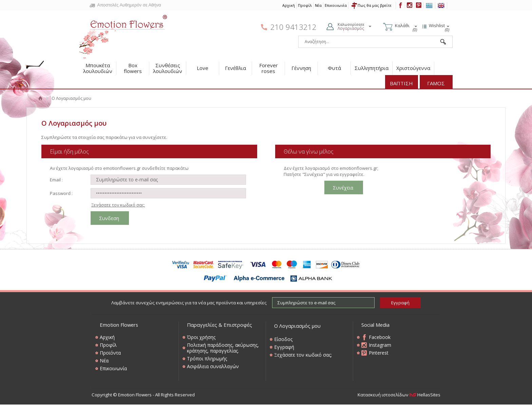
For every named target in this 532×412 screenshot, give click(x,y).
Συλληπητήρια (372, 68)
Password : (61, 193)
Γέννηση (301, 68)
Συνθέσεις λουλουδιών (168, 68)
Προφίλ (305, 5)
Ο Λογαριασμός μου (297, 326)
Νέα (318, 5)
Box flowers (133, 68)
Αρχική (289, 5)
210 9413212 (293, 27)
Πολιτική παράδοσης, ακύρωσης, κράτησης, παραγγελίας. (223, 348)
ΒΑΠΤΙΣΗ (401, 83)
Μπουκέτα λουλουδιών (98, 68)
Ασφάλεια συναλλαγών (213, 366)
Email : (56, 180)
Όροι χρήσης (201, 337)
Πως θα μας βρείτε (375, 5)
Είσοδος (283, 339)
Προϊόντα (110, 353)
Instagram (380, 345)
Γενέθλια (235, 68)
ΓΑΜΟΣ (436, 83)
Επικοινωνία (336, 5)
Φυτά (334, 68)
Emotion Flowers (123, 35)
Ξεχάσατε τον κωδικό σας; (118, 205)
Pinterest (379, 353)
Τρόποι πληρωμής (207, 359)
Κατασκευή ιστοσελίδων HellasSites (399, 395)
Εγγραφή (284, 347)
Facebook (380, 337)
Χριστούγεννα (413, 68)
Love (203, 68)
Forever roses (269, 68)
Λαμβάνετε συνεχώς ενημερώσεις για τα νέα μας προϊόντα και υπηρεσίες (189, 303)
